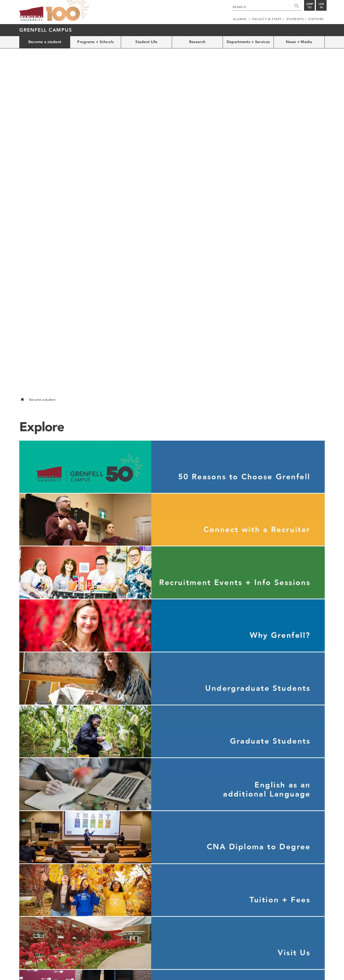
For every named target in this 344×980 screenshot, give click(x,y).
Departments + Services (248, 42)
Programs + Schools (95, 42)
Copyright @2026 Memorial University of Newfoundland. (57, 972)
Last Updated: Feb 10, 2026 (306, 967)
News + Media (299, 42)
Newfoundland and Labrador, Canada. (299, 972)
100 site (68, 11)
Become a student (45, 42)
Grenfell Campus (46, 30)
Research (197, 42)
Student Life (146, 42)
